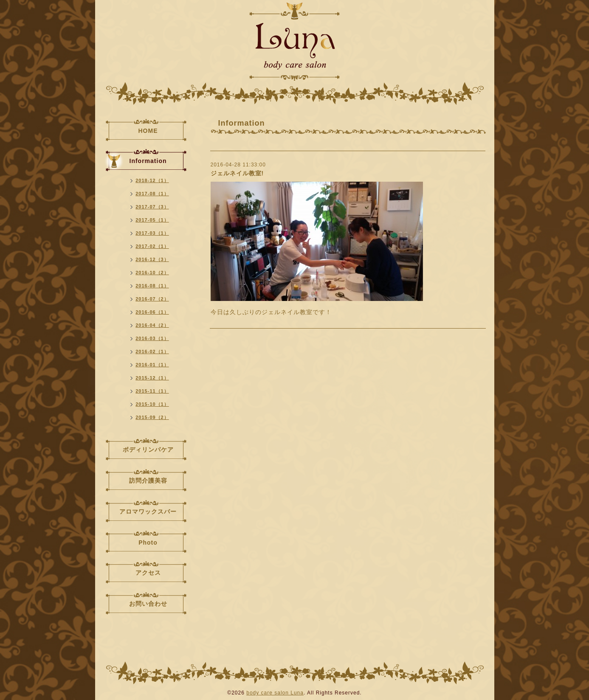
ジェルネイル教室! (237, 173)
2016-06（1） (152, 312)
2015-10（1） (152, 404)
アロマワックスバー (148, 512)
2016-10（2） (152, 273)
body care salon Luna (275, 693)
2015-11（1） (152, 391)
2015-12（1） (152, 378)
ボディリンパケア (148, 450)
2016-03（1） (152, 338)
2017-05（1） (152, 220)
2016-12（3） (152, 259)
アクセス (148, 573)
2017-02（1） (152, 246)
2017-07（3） (152, 207)
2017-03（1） (152, 233)
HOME (148, 131)
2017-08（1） (152, 194)
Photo (148, 543)
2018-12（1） (152, 180)
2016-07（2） (152, 299)
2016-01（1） (152, 365)
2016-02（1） (152, 351)
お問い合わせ (148, 604)
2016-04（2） (152, 325)
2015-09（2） (152, 417)
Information (148, 161)
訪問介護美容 (148, 481)
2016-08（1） (152, 286)
